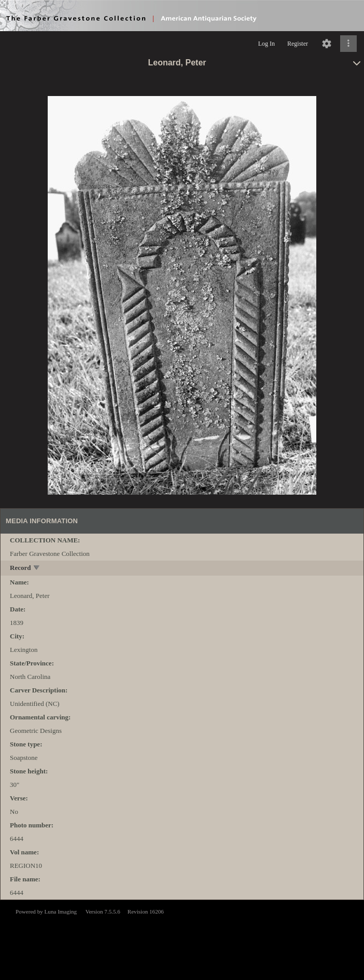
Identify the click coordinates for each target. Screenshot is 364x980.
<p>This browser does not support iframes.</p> (182, 939)
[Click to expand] (348, 44)
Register (298, 44)
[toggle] (37, 569)
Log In (267, 44)
